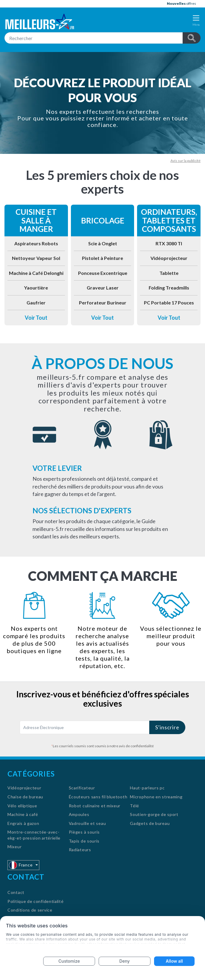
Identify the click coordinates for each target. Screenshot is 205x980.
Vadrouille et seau (87, 823)
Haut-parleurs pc (147, 788)
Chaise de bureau (25, 797)
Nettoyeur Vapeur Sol (36, 258)
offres (181, 3)
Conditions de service (30, 910)
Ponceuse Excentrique (103, 273)
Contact (16, 892)
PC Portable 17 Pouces (169, 303)
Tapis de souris (84, 841)
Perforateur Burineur (103, 303)
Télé (135, 806)
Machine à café (23, 814)
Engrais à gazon (23, 823)
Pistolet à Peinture (102, 258)
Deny (125, 961)
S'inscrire (167, 727)
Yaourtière (36, 288)
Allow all (174, 961)
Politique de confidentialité (36, 901)
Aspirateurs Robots (36, 243)
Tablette (169, 273)
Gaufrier (36, 303)
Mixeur (14, 847)
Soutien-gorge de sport (154, 814)
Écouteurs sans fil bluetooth (98, 797)
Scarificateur (82, 788)
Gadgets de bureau (150, 823)
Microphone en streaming (156, 797)
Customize (69, 961)
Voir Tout (36, 318)
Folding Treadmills (169, 288)
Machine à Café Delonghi (36, 273)
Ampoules (79, 814)
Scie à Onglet (103, 243)
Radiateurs (80, 850)
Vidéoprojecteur (169, 258)
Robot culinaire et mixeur (95, 806)
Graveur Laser (103, 288)
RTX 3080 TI (169, 243)
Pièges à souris (84, 832)
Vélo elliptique (22, 806)
